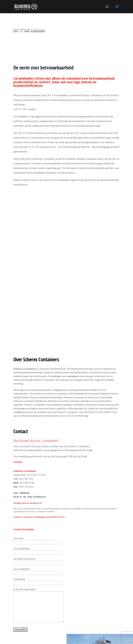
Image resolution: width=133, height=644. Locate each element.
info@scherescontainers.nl (27, 503)
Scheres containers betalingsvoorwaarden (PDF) (39, 517)
